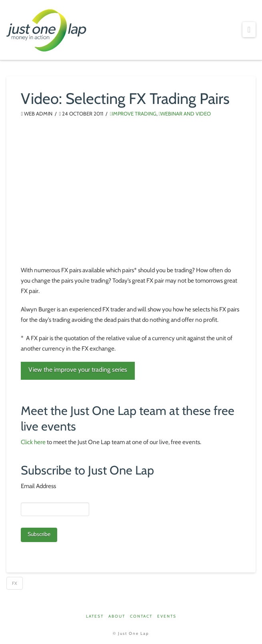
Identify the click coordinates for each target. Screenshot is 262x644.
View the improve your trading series (78, 370)
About (117, 616)
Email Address (38, 486)
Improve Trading (133, 114)
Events (167, 616)
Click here (33, 442)
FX (15, 583)
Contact (141, 616)
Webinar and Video (185, 114)
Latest (95, 616)
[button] (249, 30)
